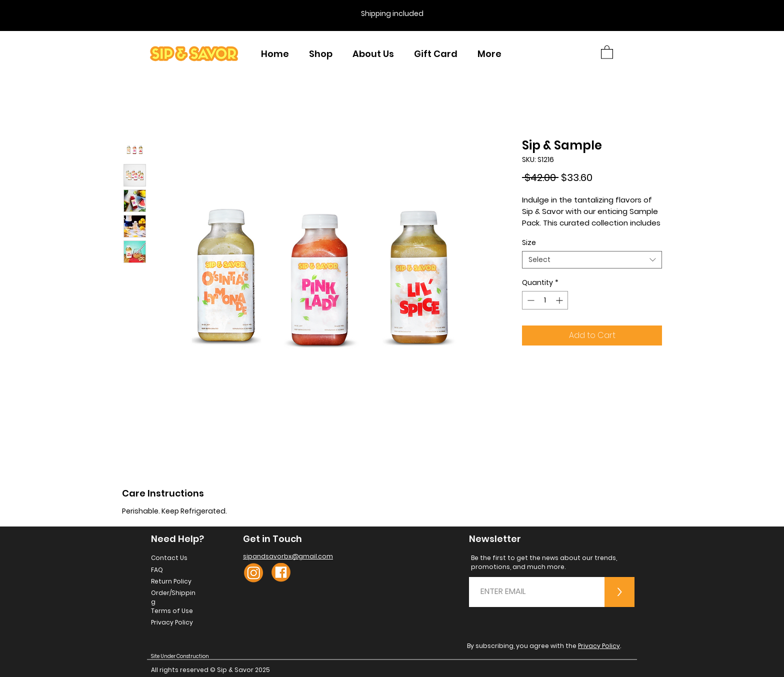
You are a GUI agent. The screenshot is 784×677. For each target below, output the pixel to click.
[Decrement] (530, 300)
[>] (619, 592)
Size (529, 242)
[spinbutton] (545, 300)
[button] (607, 52)
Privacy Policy (599, 646)
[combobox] (592, 260)
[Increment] (560, 300)
